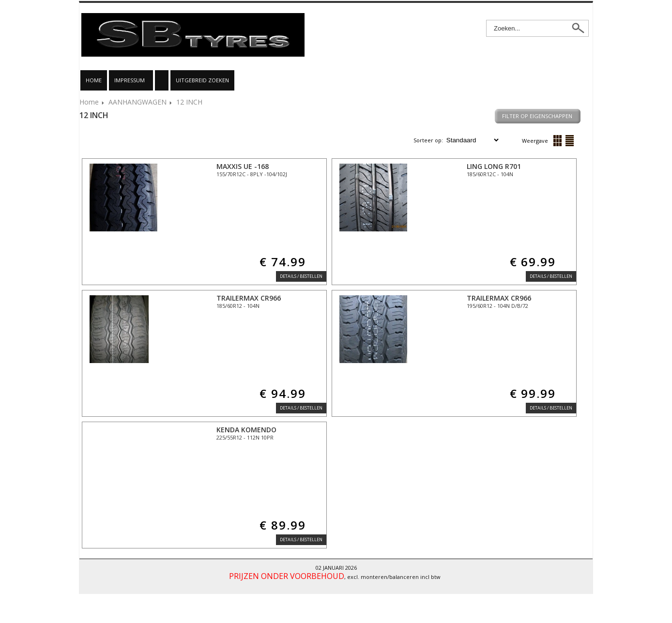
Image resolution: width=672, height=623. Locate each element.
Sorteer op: (429, 140)
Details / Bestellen (301, 276)
